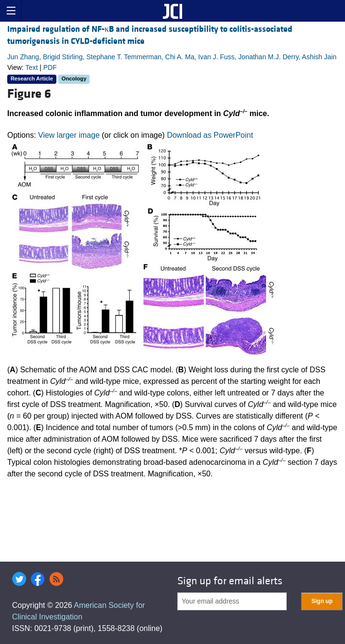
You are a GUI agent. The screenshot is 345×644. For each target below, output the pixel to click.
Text (32, 67)
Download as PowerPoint (210, 135)
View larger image (69, 135)
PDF (50, 67)
